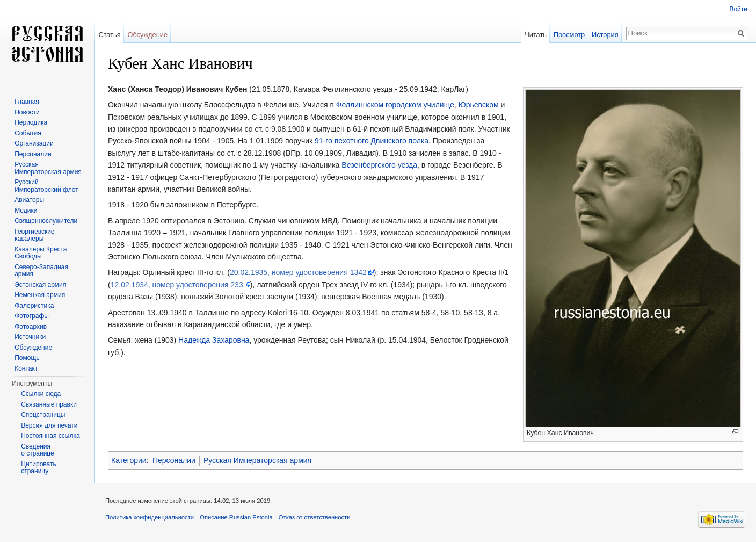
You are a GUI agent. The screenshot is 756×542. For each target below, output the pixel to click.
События (28, 133)
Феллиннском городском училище (395, 105)
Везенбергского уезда (379, 165)
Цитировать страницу (39, 468)
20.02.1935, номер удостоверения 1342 (298, 272)
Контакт (26, 368)
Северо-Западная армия (41, 271)
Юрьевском (479, 105)
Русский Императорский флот (46, 186)
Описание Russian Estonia (236, 517)
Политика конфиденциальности (150, 517)
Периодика (31, 122)
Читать (536, 35)
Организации (34, 143)
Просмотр (569, 35)
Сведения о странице (38, 450)
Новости (27, 112)
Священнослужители (46, 221)
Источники (30, 337)
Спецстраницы (43, 415)
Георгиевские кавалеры (34, 235)
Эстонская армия (40, 285)
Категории (129, 460)
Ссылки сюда (41, 394)
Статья (109, 35)
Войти (738, 9)
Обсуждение (147, 35)
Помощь (27, 358)
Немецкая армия (40, 295)
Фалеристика (34, 306)
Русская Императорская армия (257, 460)
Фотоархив (31, 327)
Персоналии (174, 460)
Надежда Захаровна (214, 340)
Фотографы (32, 316)
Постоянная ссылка (50, 436)
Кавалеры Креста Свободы (41, 253)
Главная (27, 102)
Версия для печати (49, 425)
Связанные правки (49, 404)
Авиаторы (29, 200)
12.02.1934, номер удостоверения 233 (177, 285)
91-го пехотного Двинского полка (372, 141)
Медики (26, 211)
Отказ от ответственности (315, 517)
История (605, 35)
